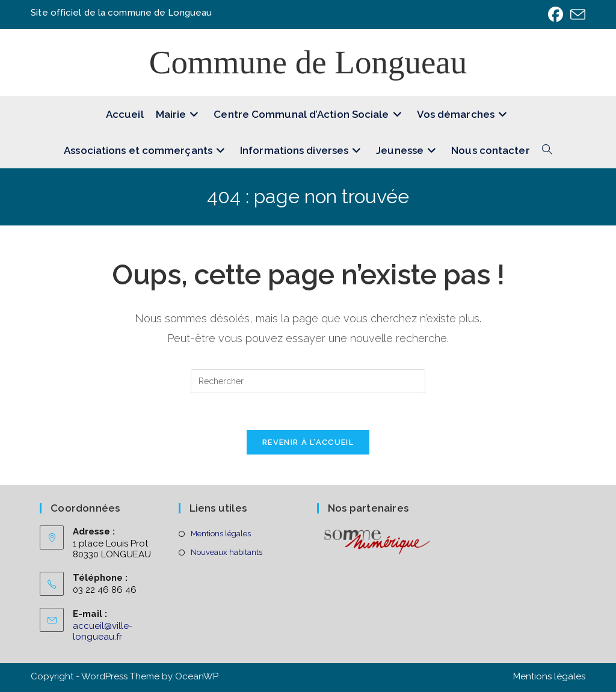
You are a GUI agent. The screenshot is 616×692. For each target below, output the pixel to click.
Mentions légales (221, 534)
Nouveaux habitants (226, 552)
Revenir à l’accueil (308, 442)
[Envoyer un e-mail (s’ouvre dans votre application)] (576, 15)
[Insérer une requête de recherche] (308, 381)
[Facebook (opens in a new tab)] (556, 15)
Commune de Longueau (308, 62)
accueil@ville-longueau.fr (103, 631)
